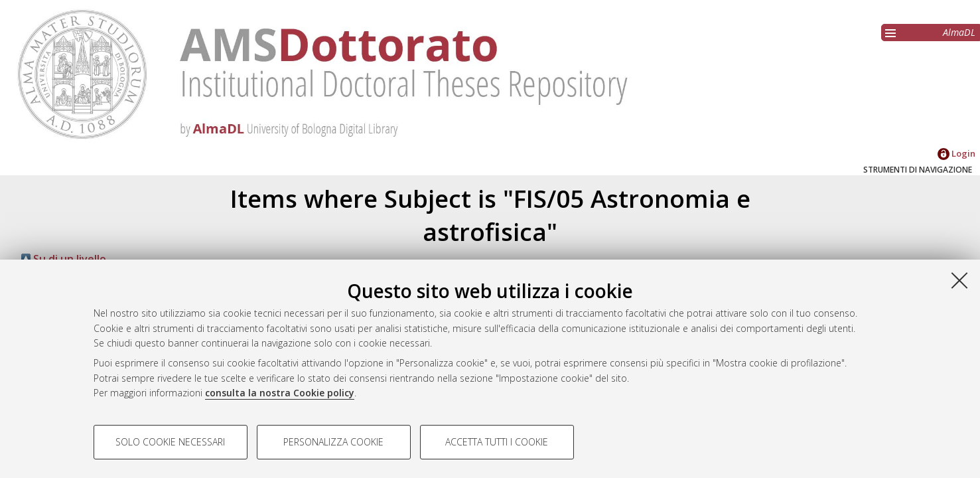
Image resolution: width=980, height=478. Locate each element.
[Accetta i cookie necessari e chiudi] (959, 280)
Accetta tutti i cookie (497, 442)
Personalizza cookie (333, 442)
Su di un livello (64, 259)
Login (956, 153)
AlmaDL (959, 32)
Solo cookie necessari (170, 442)
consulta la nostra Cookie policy (280, 393)
